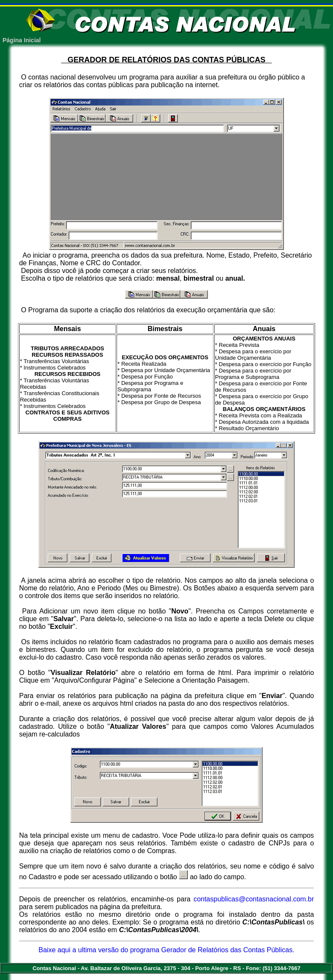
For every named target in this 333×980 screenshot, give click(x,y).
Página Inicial (22, 40)
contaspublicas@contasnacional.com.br (254, 899)
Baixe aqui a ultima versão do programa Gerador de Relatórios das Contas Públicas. (166, 950)
